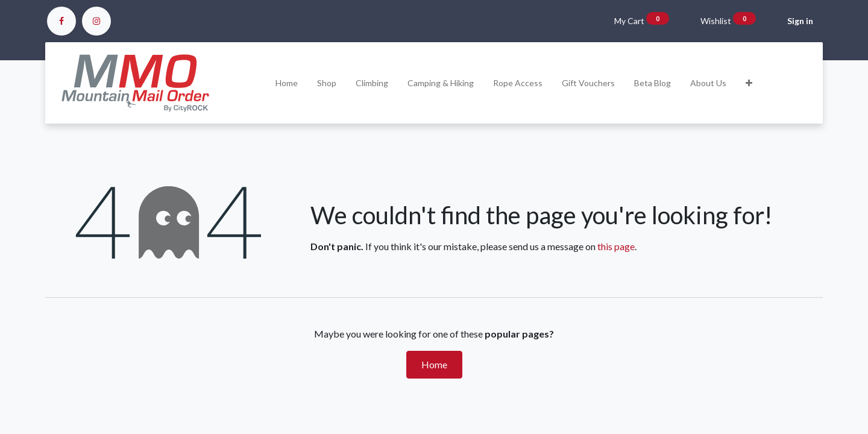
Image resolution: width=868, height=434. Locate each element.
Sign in (800, 21)
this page (616, 246)
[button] (749, 83)
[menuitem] (287, 83)
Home (434, 364)
